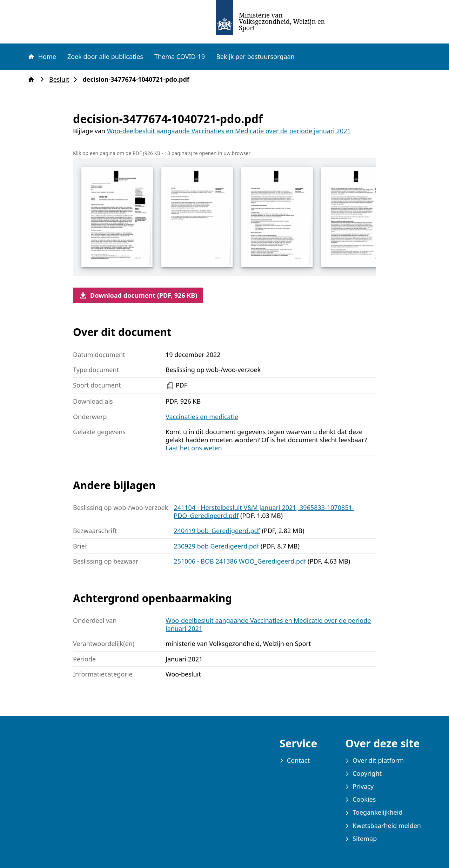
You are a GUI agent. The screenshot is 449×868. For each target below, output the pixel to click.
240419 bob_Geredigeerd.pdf (217, 531)
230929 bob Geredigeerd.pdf (216, 546)
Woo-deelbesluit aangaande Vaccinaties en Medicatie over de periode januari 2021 (229, 131)
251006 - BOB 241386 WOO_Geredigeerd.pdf (240, 561)
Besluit (61, 79)
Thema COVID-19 (180, 56)
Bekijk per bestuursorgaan (255, 56)
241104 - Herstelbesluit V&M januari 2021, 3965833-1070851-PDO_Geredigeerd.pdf (264, 512)
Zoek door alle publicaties (105, 56)
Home (42, 56)
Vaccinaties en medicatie (202, 417)
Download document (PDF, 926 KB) (138, 295)
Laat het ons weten (194, 448)
